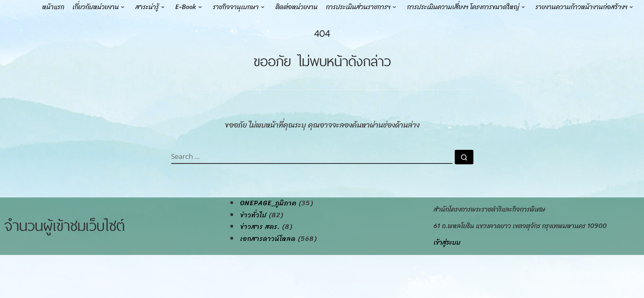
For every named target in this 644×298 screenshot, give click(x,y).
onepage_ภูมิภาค (268, 203)
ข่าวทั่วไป (253, 215)
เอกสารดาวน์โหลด (268, 239)
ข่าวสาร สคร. (260, 227)
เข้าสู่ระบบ (447, 242)
